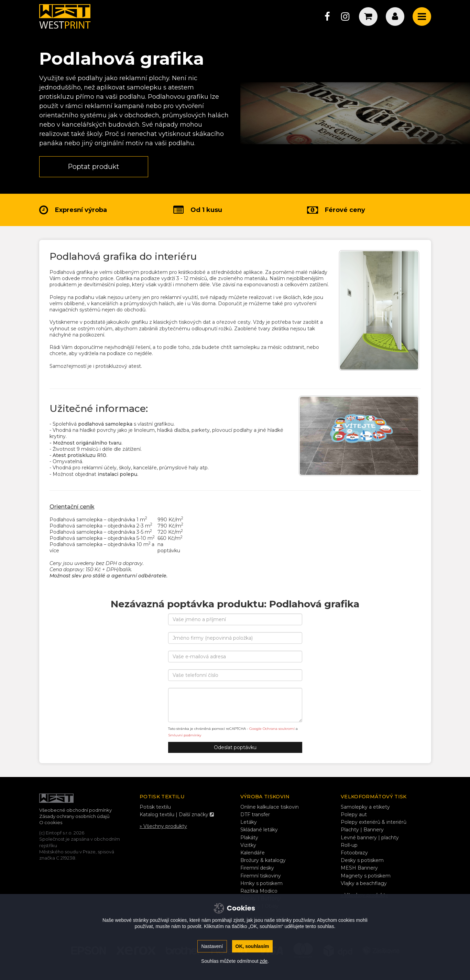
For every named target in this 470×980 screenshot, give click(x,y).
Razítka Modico (259, 891)
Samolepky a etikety (365, 807)
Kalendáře (253, 853)
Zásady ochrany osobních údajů (74, 817)
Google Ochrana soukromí (272, 729)
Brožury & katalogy (263, 861)
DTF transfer (255, 815)
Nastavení (212, 946)
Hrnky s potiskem (261, 883)
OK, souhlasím (252, 946)
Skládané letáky (259, 830)
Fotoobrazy (354, 853)
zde (264, 961)
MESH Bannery (359, 868)
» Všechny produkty (163, 827)
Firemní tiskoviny (261, 876)
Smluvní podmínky (185, 735)
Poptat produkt (94, 167)
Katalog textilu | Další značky (177, 815)
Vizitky (248, 845)
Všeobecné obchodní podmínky (75, 810)
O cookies (51, 823)
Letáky (249, 822)
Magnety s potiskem (366, 876)
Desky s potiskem (362, 861)
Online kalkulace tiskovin (270, 807)
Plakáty (249, 838)
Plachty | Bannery (362, 830)
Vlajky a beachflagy (364, 883)
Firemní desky (257, 868)
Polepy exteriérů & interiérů (374, 822)
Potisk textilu (155, 807)
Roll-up (349, 845)
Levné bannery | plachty (370, 838)
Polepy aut (354, 815)
